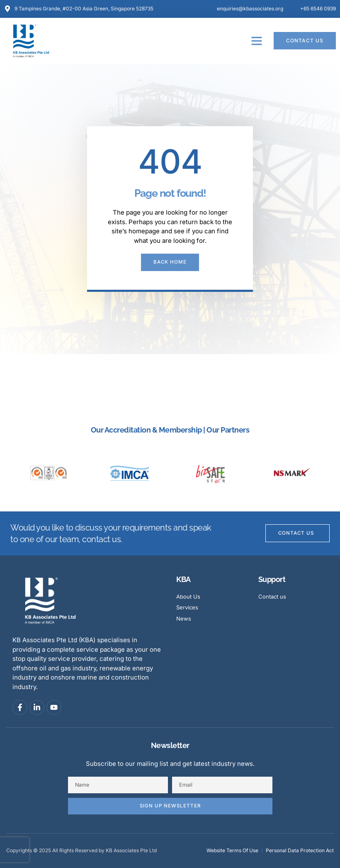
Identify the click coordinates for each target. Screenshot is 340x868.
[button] (257, 41)
